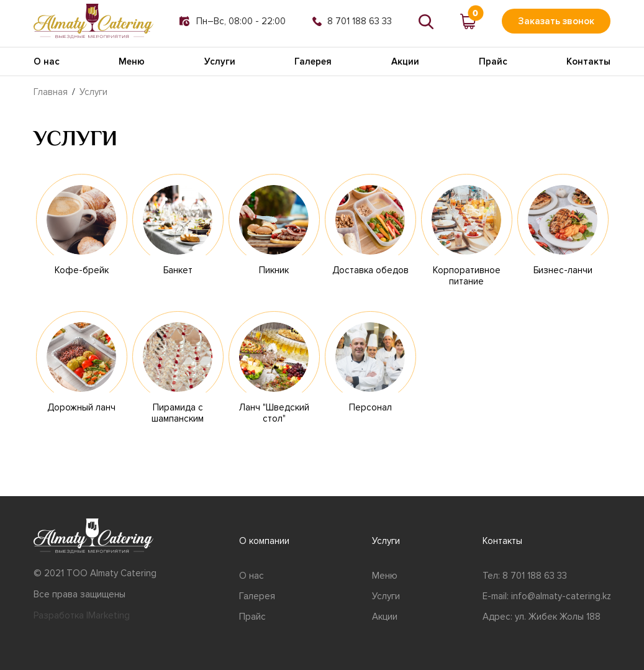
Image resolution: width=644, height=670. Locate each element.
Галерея (313, 61)
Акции (405, 61)
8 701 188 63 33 (352, 21)
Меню (132, 61)
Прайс (493, 61)
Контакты (588, 61)
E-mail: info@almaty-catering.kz (547, 596)
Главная (51, 92)
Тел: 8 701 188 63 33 (525, 576)
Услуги (220, 61)
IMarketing (108, 615)
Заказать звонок (556, 21)
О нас (47, 61)
